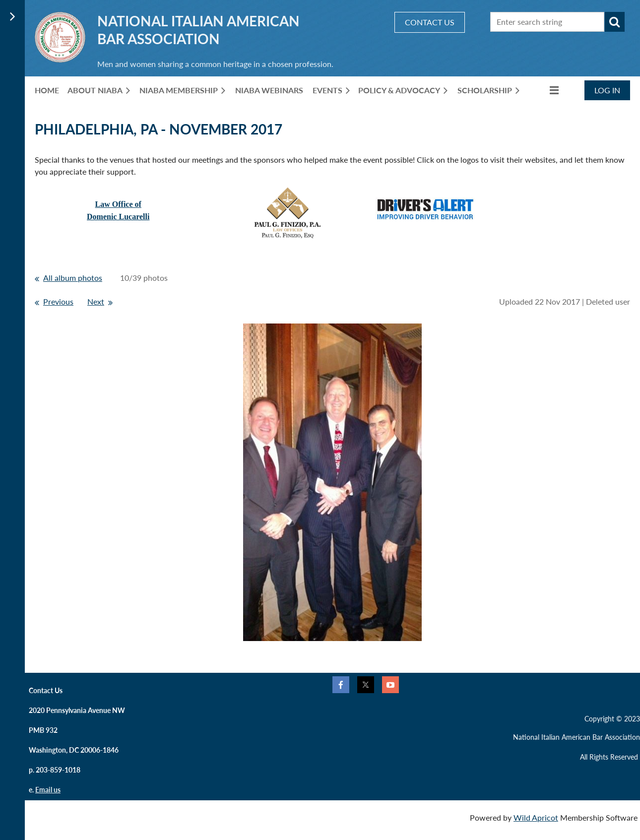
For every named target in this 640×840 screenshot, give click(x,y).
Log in (607, 90)
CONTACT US (430, 22)
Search (615, 22)
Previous (58, 301)
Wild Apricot (536, 817)
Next (96, 301)
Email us (48, 790)
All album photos (73, 278)
